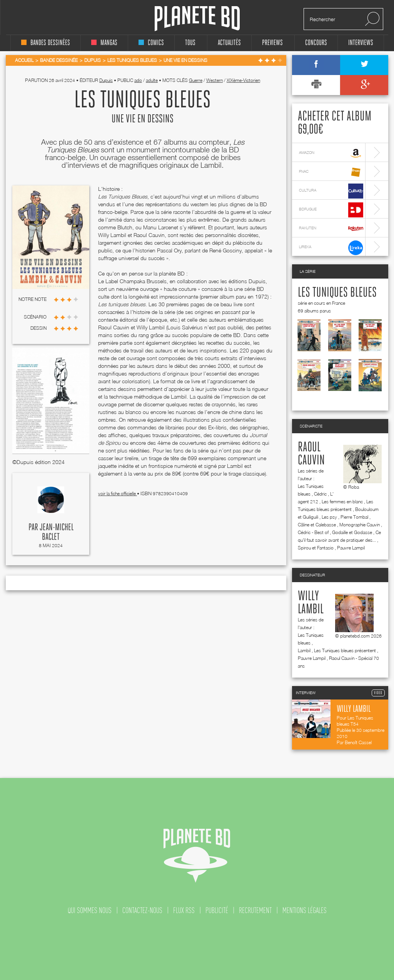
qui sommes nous (90, 910)
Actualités (229, 43)
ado (138, 80)
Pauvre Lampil (351, 548)
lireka (331, 248)
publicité (217, 910)
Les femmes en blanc (342, 502)
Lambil (304, 650)
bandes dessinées (46, 43)
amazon (331, 153)
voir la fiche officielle (118, 493)
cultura (331, 191)
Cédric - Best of (313, 532)
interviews (361, 43)
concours (316, 43)
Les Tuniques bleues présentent (345, 650)
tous (190, 43)
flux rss (184, 910)
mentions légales (305, 910)
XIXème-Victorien (243, 80)
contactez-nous (142, 910)
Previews (272, 43)
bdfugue (331, 210)
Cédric (320, 494)
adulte (152, 80)
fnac (331, 172)
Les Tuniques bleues (337, 293)
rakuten (331, 229)
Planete (197, 19)
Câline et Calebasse (317, 525)
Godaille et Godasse (352, 532)
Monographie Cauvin (360, 525)
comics (151, 43)
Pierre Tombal (354, 517)
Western (215, 80)
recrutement (255, 910)
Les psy (329, 517)
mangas (104, 43)
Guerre (196, 80)
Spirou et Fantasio (316, 548)
